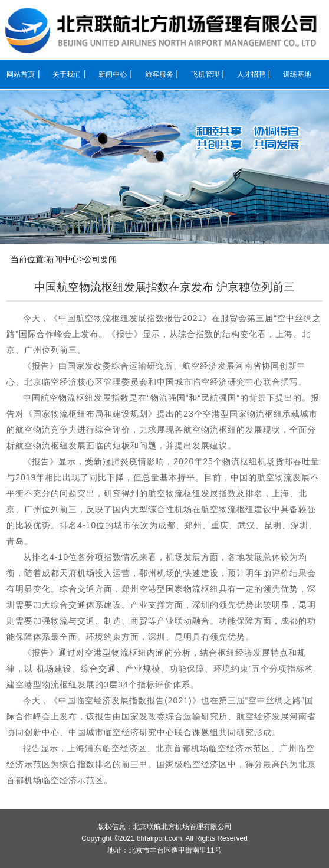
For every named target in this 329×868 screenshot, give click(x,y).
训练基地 (297, 74)
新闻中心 (113, 74)
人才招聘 (251, 74)
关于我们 (67, 74)
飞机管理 (205, 74)
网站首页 (21, 74)
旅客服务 (159, 74)
